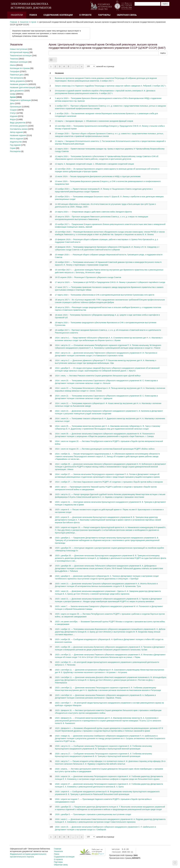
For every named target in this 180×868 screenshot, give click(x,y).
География (15, 72)
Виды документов (18, 123)
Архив (34, 22)
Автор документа (17, 81)
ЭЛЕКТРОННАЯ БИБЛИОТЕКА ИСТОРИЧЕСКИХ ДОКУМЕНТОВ (31, 6)
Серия (13, 148)
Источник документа (19, 126)
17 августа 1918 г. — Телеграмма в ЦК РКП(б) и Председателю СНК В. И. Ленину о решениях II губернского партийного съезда (110, 282)
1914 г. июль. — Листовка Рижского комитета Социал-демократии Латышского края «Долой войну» (98, 376)
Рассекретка (15, 151)
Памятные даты (17, 75)
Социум (13, 110)
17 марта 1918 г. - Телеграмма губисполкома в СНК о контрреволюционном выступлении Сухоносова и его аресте (105, 295)
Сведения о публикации (20, 100)
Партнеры (104, 15)
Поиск (33, 15)
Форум (13, 119)
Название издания (18, 135)
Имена (13, 65)
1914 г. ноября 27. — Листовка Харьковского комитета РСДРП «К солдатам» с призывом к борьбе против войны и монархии (109, 482)
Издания (14, 116)
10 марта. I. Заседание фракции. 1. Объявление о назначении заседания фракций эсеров (94, 121)
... (73, 66)
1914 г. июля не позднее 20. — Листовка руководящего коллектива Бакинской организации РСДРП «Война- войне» (105, 449)
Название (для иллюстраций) (23, 87)
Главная (14, 22)
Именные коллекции (19, 62)
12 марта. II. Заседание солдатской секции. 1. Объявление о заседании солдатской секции (94, 164)
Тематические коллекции (21, 56)
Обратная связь (127, 15)
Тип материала (17, 78)
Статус (13, 113)
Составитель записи (19, 129)
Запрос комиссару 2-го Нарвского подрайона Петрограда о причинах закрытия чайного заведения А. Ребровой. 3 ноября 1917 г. (111, 86)
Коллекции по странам (20, 68)
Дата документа (17, 91)
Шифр (13, 94)
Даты (12, 103)
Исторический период (19, 52)
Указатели (17, 15)
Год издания (15, 145)
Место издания (17, 139)
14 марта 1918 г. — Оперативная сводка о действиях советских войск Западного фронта (93, 212)
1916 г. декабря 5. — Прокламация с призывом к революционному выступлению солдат (93, 814)
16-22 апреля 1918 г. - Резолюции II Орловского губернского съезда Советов (88, 277)
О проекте (85, 15)
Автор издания (16, 132)
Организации (16, 107)
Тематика (14, 59)
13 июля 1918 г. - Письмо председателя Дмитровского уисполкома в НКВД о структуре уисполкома (98, 176)
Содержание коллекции (58, 15)
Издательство (16, 142)
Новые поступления (19, 49)
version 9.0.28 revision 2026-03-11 (122, 851)
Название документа (19, 84)
